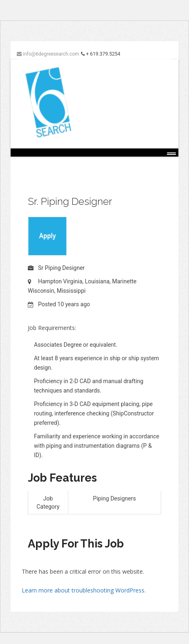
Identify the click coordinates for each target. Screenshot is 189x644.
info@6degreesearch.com (48, 54)
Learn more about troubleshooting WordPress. (84, 590)
